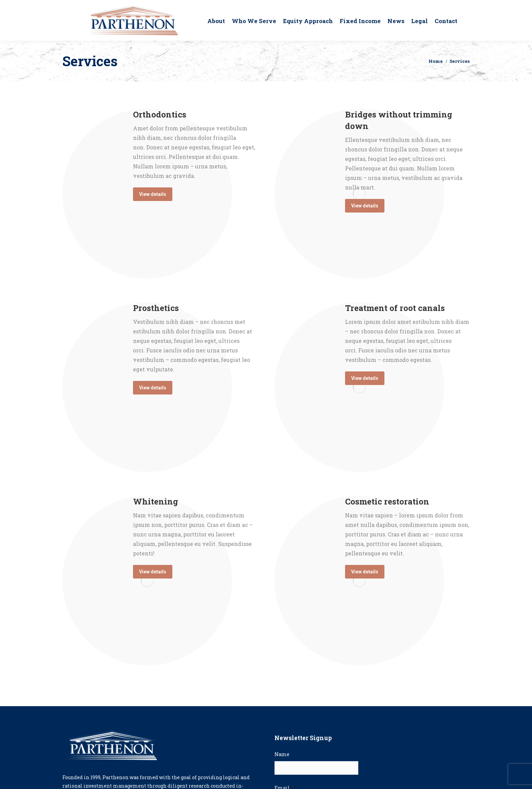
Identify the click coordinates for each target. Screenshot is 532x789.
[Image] (359, 387)
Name (282, 754)
